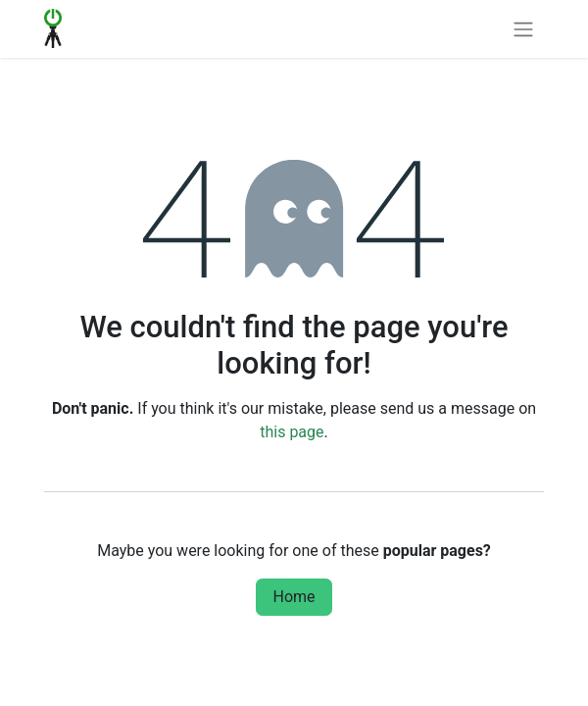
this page (292, 432)
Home (294, 597)
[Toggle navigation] (523, 29)
